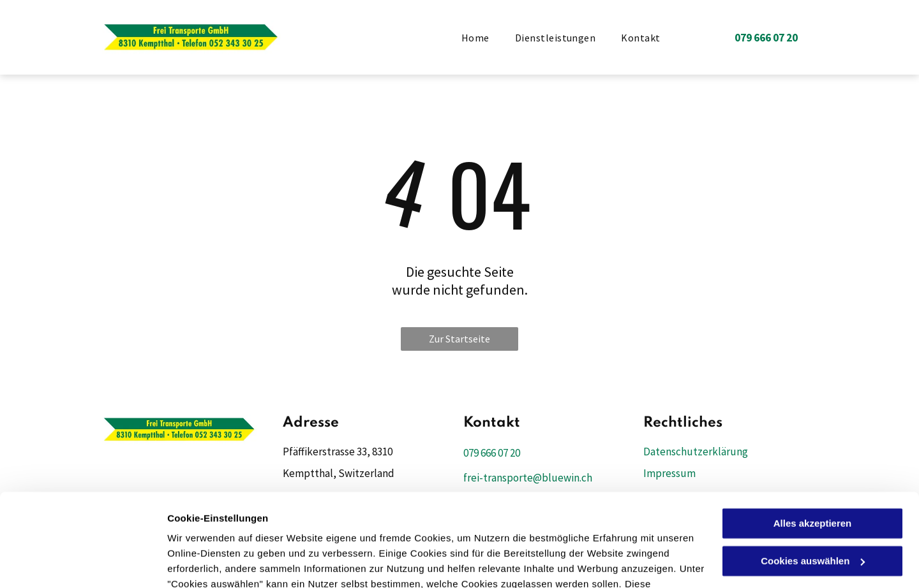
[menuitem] (475, 37)
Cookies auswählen (212, 563)
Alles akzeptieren (813, 437)
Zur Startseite (459, 339)
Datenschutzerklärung (221, 528)
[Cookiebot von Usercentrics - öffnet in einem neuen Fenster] (83, 563)
